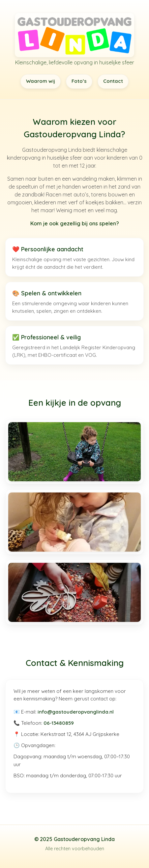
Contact (113, 81)
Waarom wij (41, 81)
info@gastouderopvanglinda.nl (76, 712)
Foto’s (79, 81)
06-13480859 (59, 723)
